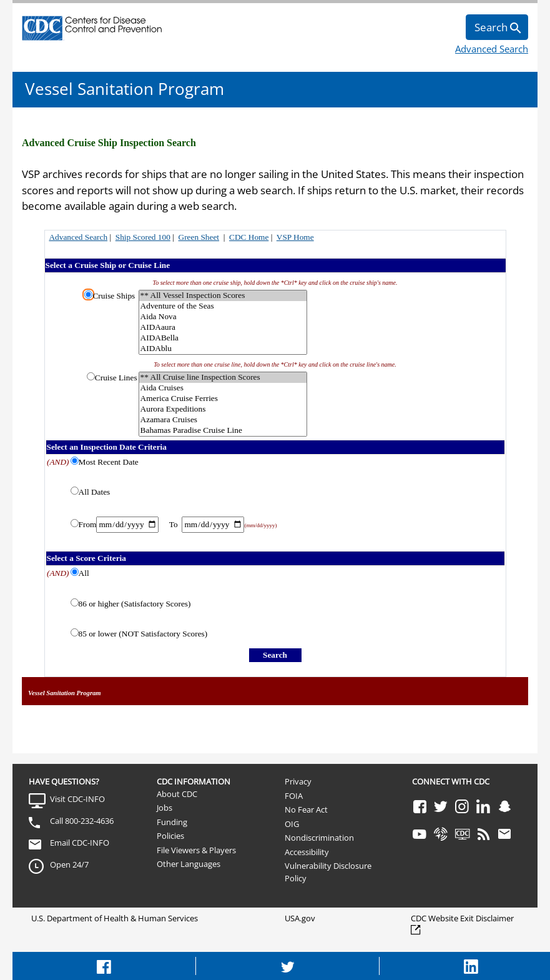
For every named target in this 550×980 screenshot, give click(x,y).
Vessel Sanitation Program (125, 89)
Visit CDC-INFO (77, 799)
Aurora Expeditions (223, 409)
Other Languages (189, 864)
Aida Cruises (223, 388)
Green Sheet (199, 237)
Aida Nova (223, 317)
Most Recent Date (109, 462)
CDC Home (249, 237)
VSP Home (295, 237)
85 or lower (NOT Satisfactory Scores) (143, 634)
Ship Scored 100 (143, 237)
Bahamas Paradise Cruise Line (223, 431)
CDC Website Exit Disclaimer (462, 918)
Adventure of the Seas (223, 306)
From (88, 524)
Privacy (298, 781)
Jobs (165, 808)
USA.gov (300, 918)
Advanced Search (492, 49)
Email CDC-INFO (80, 843)
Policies (170, 836)
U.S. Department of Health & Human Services (115, 918)
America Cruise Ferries (223, 399)
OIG (292, 824)
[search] (497, 27)
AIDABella (223, 338)
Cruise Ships (114, 296)
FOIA (294, 796)
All (84, 573)
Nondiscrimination (319, 838)
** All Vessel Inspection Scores (223, 296)
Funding (172, 822)
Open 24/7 (69, 864)
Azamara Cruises (223, 420)
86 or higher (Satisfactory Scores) (135, 604)
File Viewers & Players (196, 850)
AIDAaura (223, 328)
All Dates (95, 492)
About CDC (177, 794)
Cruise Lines (116, 378)
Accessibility (307, 852)
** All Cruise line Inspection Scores (223, 378)
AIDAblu (223, 349)
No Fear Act (306, 809)
